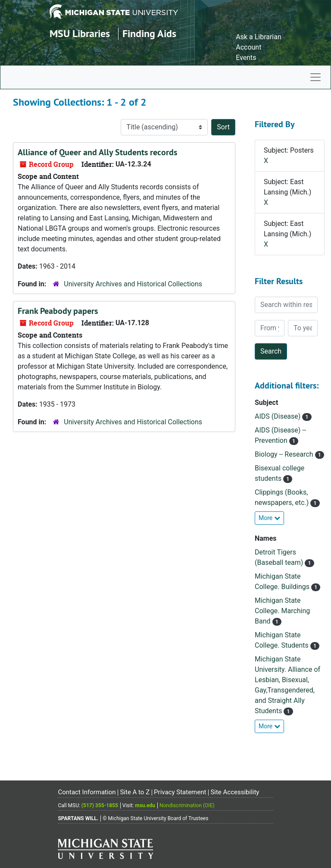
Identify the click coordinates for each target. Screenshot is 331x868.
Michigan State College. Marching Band (282, 611)
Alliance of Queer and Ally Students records (97, 152)
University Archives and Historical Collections (133, 284)
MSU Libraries (80, 33)
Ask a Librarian (259, 37)
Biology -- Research (285, 454)
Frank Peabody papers (58, 311)
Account (248, 47)
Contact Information (87, 792)
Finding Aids (149, 33)
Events (246, 58)
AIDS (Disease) (278, 416)
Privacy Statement (180, 792)
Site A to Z (135, 792)
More (269, 518)
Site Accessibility (235, 792)
